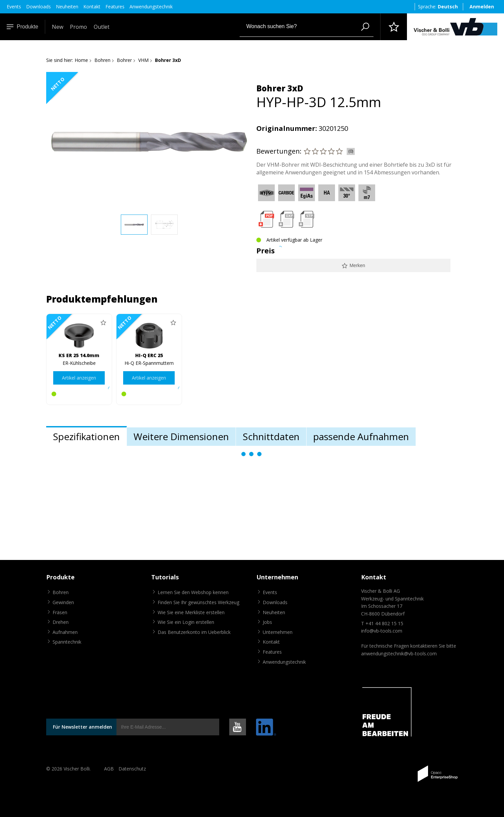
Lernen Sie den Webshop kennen (193, 592)
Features (115, 7)
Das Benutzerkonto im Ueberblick (194, 632)
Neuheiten (67, 7)
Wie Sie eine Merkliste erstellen (191, 612)
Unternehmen (278, 632)
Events (14, 7)
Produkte (22, 27)
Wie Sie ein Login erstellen (186, 622)
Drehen (61, 622)
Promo (78, 27)
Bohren (102, 60)
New (58, 27)
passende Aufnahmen (361, 436)
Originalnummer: (287, 128)
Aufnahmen (65, 632)
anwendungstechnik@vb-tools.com (399, 653)
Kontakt (92, 7)
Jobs (267, 622)
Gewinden (63, 602)
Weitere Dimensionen (181, 436)
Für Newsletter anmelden (82, 727)
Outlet (102, 27)
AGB (109, 769)
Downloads (38, 7)
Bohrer (124, 60)
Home (81, 60)
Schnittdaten (271, 436)
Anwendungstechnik (151, 7)
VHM (143, 60)
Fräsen (60, 612)
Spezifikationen (86, 436)
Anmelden (482, 7)
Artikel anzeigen (79, 378)
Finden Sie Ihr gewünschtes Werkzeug (198, 602)
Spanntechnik (67, 642)
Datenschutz (132, 769)
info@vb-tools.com (382, 631)
